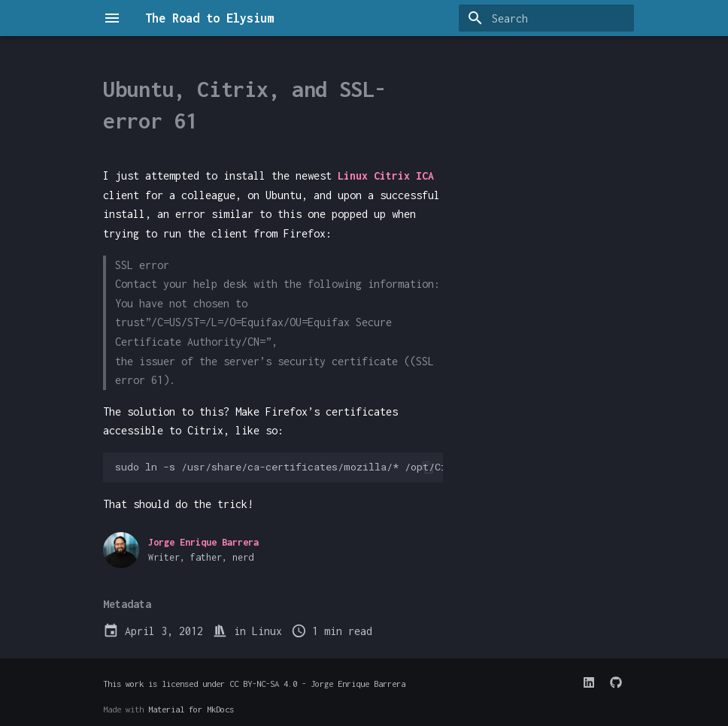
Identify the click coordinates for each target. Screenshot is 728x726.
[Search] (546, 18)
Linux (267, 631)
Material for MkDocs (191, 709)
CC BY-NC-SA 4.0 (263, 684)
